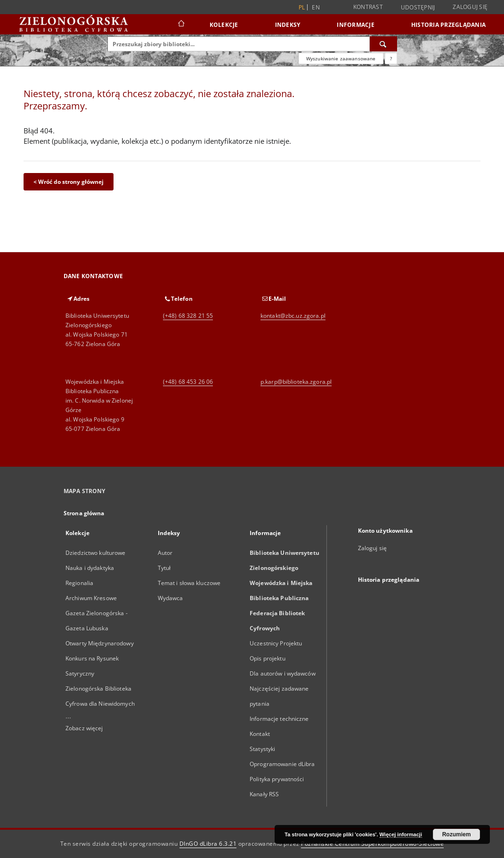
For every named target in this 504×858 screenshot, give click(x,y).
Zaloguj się (470, 7)
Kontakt (260, 734)
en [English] (316, 7)
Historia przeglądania (448, 25)
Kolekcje (224, 25)
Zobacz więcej (84, 728)
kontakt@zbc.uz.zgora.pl (293, 316)
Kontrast (368, 7)
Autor (165, 553)
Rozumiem (457, 834)
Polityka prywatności (277, 779)
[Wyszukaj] (383, 44)
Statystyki (262, 749)
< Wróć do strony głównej (69, 182)
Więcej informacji (401, 834)
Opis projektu (268, 658)
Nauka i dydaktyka (90, 568)
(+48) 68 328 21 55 (188, 316)
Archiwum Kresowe (91, 598)
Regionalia (79, 583)
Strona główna (84, 513)
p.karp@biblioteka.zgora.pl (296, 382)
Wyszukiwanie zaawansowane (341, 58)
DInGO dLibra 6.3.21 (208, 844)
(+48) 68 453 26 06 (188, 382)
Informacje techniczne (279, 719)
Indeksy (288, 25)
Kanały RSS (264, 794)
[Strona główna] (181, 25)
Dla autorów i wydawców (283, 673)
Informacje (356, 25)
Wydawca (171, 598)
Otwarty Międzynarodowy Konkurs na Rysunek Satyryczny (100, 658)
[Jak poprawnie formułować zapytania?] (391, 58)
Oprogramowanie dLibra (282, 764)
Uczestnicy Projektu (276, 643)
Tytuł (164, 568)
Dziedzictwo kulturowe (96, 553)
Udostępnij (418, 8)
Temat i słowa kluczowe (189, 583)
